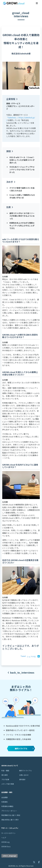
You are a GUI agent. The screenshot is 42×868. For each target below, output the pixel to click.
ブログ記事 (5, 779)
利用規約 (4, 802)
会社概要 (4, 797)
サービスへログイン (8, 833)
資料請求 (22, 779)
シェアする (31, 657)
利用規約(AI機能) (7, 806)
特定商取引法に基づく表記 (11, 815)
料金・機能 (5, 771)
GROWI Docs (6, 847)
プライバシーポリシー (9, 811)
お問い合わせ (24, 775)
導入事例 (4, 775)
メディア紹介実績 (8, 784)
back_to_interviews (21, 672)
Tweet (23, 656)
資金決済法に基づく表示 (10, 820)
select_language (10, 856)
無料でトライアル (25, 771)
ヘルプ (4, 838)
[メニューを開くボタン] (37, 3)
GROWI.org (5, 842)
